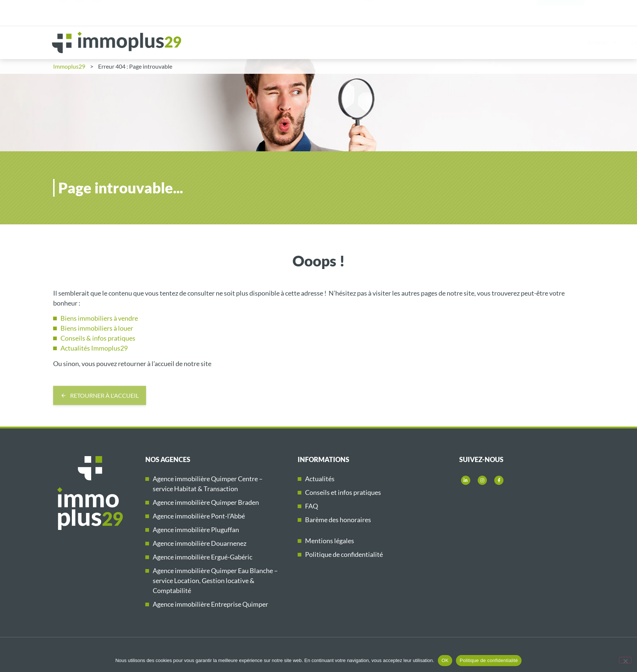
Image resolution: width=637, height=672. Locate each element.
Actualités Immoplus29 (94, 348)
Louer (375, 42)
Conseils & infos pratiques (98, 338)
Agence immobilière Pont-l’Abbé (199, 516)
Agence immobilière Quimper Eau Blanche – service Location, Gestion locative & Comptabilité (215, 580)
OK (445, 660)
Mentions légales (330, 541)
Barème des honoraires (338, 520)
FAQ (311, 506)
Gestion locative (468, 42)
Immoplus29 (584, 42)
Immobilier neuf (528, 42)
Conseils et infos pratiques (343, 492)
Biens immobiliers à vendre (99, 318)
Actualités (320, 479)
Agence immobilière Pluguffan (196, 530)
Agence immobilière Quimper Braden (206, 502)
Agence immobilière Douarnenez (200, 543)
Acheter (334, 42)
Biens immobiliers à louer (97, 328)
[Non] (625, 660)
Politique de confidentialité (344, 554)
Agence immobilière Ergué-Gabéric (202, 557)
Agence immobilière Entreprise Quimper (210, 604)
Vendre (414, 42)
